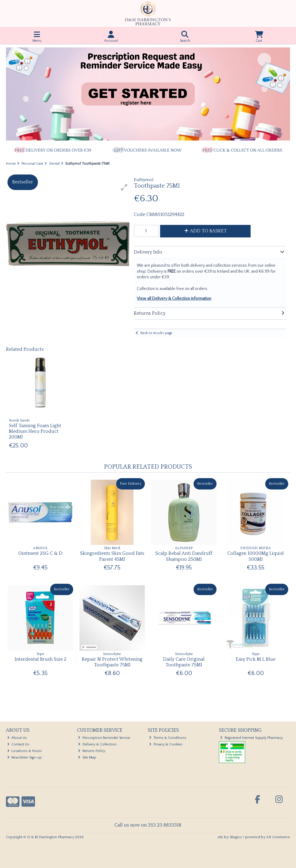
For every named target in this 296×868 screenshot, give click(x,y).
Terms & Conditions (168, 738)
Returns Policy (92, 751)
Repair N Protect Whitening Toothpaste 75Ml (112, 662)
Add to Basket (205, 231)
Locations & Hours (25, 751)
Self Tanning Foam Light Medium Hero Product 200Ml (35, 431)
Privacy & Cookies (166, 744)
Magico (236, 837)
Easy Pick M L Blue (256, 659)
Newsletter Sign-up (25, 757)
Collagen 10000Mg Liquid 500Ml (256, 556)
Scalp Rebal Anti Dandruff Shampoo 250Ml (184, 556)
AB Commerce (278, 837)
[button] (124, 187)
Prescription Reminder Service (104, 738)
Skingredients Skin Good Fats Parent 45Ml (112, 556)
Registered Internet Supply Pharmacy (251, 738)
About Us (17, 738)
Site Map (87, 757)
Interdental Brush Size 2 (40, 659)
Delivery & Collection (97, 744)
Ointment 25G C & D (40, 553)
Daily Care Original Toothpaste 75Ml (184, 662)
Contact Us (18, 744)
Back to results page (156, 333)
